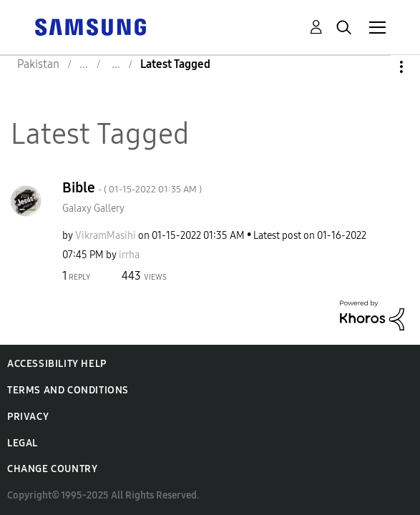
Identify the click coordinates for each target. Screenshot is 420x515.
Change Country (52, 469)
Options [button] (377, 67)
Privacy (28, 417)
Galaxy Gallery (93, 209)
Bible (132, 187)
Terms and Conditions (68, 390)
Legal (23, 443)
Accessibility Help (57, 364)
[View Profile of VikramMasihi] (106, 236)
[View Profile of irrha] (129, 255)
